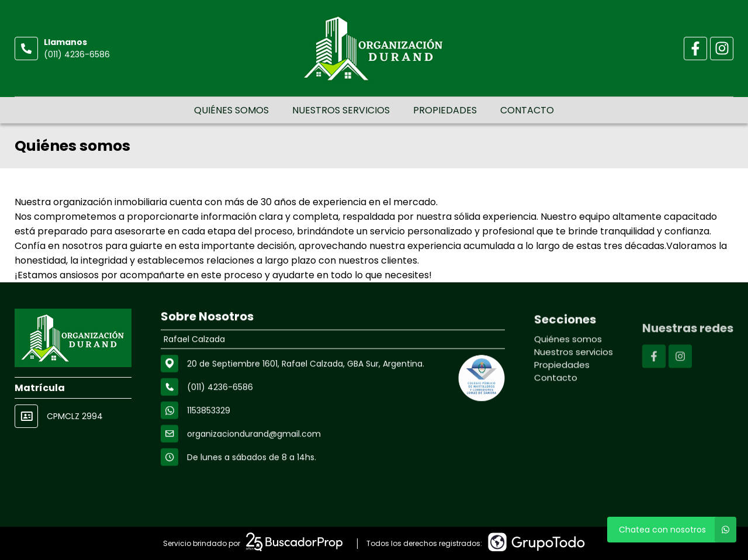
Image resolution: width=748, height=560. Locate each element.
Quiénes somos (231, 110)
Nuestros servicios (341, 110)
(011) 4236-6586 (77, 54)
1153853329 (209, 412)
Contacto (527, 110)
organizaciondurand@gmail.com (254, 435)
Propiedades (445, 110)
